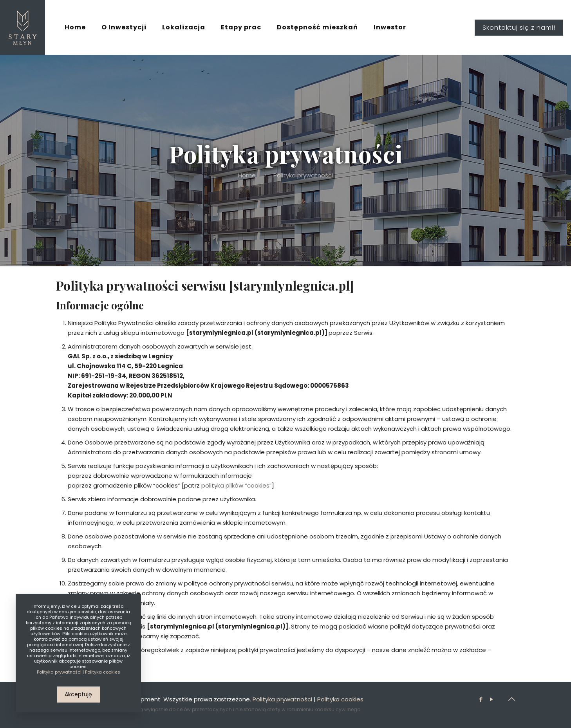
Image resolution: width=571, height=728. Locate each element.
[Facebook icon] (481, 699)
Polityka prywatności (282, 699)
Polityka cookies (340, 699)
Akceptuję (78, 694)
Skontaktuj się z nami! (519, 28)
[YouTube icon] (491, 699)
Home (247, 175)
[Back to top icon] (511, 699)
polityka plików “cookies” (237, 485)
